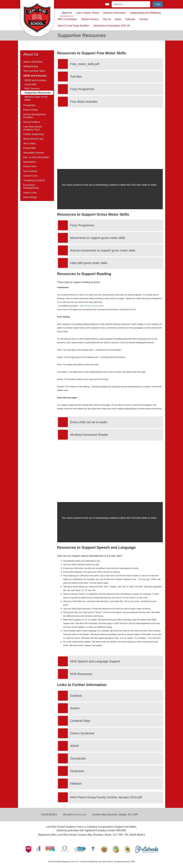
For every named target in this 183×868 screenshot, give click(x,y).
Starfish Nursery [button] (90, 19)
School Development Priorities (35, 116)
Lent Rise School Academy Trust (33, 128)
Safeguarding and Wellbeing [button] (145, 13)
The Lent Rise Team (34, 71)
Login (158, 4)
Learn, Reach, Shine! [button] (87, 13)
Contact (144, 19)
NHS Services (32, 89)
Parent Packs (31, 110)
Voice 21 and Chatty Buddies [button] (73, 26)
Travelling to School (34, 180)
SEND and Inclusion (36, 80)
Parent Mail (30, 148)
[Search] (129, 4)
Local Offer (31, 84)
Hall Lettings (30, 197)
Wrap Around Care (33, 139)
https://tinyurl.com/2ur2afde (92, 306)
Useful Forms (31, 176)
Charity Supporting (34, 134)
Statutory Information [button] (115, 13)
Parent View (30, 166)
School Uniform (32, 122)
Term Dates (30, 143)
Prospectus (29, 105)
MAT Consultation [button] (67, 19)
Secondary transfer (34, 153)
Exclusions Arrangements (31, 186)
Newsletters (30, 162)
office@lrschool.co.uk (74, 815)
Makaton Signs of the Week (36, 98)
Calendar (130, 19)
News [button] (118, 19)
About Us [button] (67, 13)
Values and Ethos (33, 62)
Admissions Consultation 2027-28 (112, 26)
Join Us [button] (107, 19)
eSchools (75, 861)
